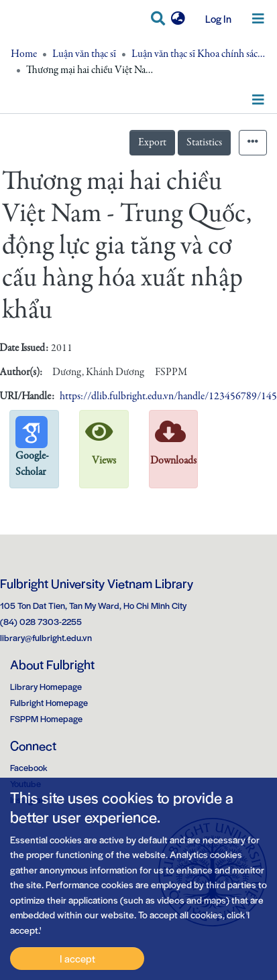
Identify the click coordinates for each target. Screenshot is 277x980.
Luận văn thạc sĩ (84, 54)
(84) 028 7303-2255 (41, 621)
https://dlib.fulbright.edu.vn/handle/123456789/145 (168, 397)
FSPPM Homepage (46, 718)
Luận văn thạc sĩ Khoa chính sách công (199, 54)
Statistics (204, 143)
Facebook (29, 767)
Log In (213, 18)
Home (24, 54)
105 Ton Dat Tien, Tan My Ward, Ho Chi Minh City (93, 605)
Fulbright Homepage (49, 702)
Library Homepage (46, 686)
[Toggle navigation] (258, 19)
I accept (77, 958)
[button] (178, 19)
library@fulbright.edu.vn (46, 637)
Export (152, 143)
